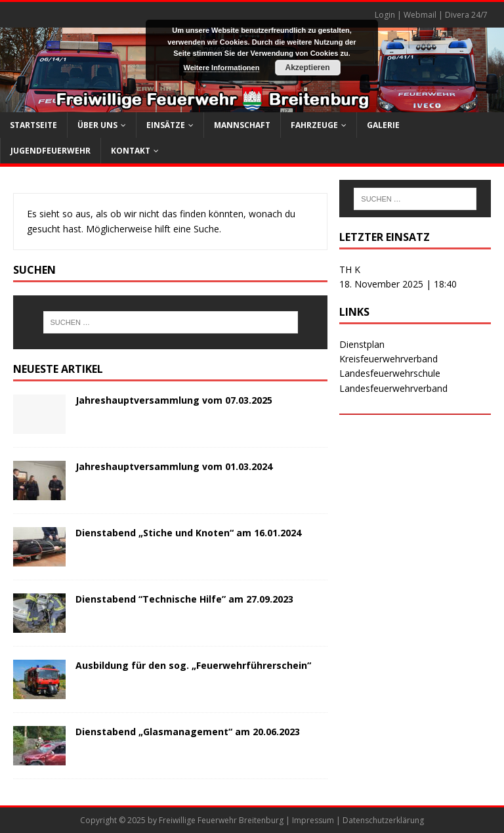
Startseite (33, 125)
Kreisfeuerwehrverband (388, 359)
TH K (350, 269)
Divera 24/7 (466, 15)
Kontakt (131, 151)
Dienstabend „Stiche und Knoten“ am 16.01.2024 (188, 533)
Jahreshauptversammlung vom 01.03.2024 (174, 466)
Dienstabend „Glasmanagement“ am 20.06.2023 (188, 732)
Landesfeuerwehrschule (390, 373)
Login (385, 15)
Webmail (420, 15)
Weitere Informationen (222, 68)
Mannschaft (242, 125)
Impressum (313, 820)
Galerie (383, 125)
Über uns (97, 125)
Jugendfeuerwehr (51, 151)
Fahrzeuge (314, 125)
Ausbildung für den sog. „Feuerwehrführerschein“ (193, 665)
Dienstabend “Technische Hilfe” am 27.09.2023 (184, 599)
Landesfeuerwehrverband (393, 388)
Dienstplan (362, 344)
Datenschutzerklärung (383, 820)
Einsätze (166, 125)
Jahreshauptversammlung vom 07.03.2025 (174, 400)
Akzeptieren (307, 68)
